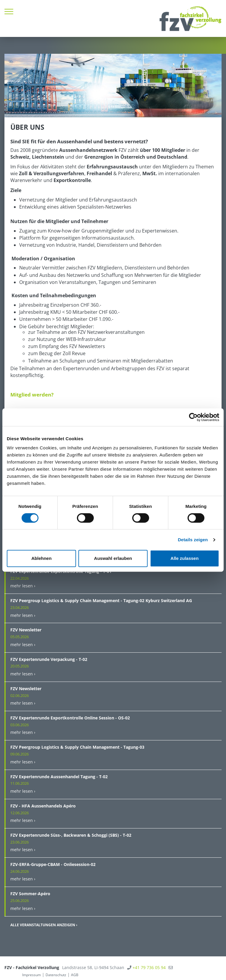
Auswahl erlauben (113, 558)
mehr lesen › (23, 586)
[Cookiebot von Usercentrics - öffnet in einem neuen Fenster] (193, 417)
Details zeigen (193, 540)
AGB (75, 975)
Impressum (32, 975)
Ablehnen (41, 558)
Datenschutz (56, 975)
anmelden (13, 975)
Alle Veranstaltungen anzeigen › (44, 925)
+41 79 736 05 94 (149, 967)
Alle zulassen (184, 558)
